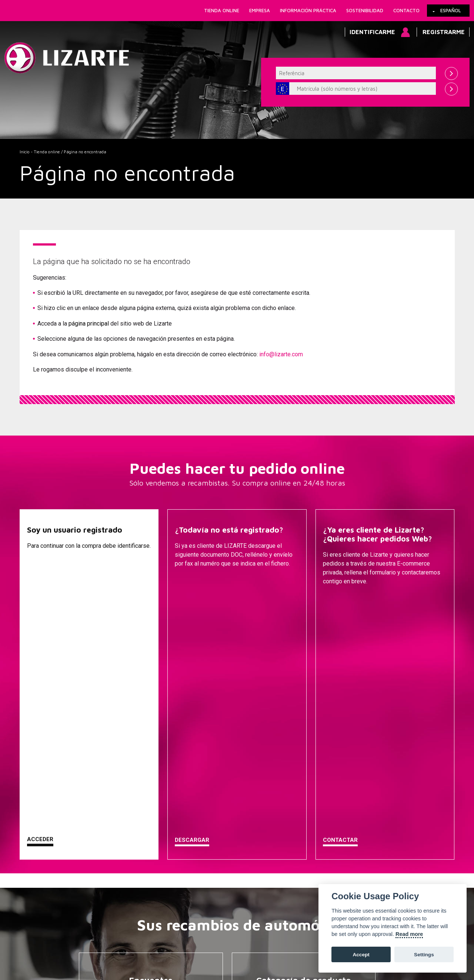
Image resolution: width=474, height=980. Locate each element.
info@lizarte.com (281, 354)
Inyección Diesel (306, 817)
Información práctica (308, 10)
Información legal (158, 943)
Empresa (260, 10)
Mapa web (272, 943)
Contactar (340, 600)
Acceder (40, 599)
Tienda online (222, 10)
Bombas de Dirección (306, 775)
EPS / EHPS (306, 786)
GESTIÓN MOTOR (306, 829)
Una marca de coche (153, 764)
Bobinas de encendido (306, 871)
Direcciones (306, 764)
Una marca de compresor (153, 775)
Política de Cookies (106, 943)
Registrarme (444, 32)
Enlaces (65, 943)
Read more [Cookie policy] (409, 934)
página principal (89, 324)
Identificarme (372, 32)
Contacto (406, 10)
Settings (424, 955)
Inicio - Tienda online (40, 152)
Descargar (192, 600)
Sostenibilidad (365, 10)
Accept (361, 955)
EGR (306, 860)
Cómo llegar (203, 943)
